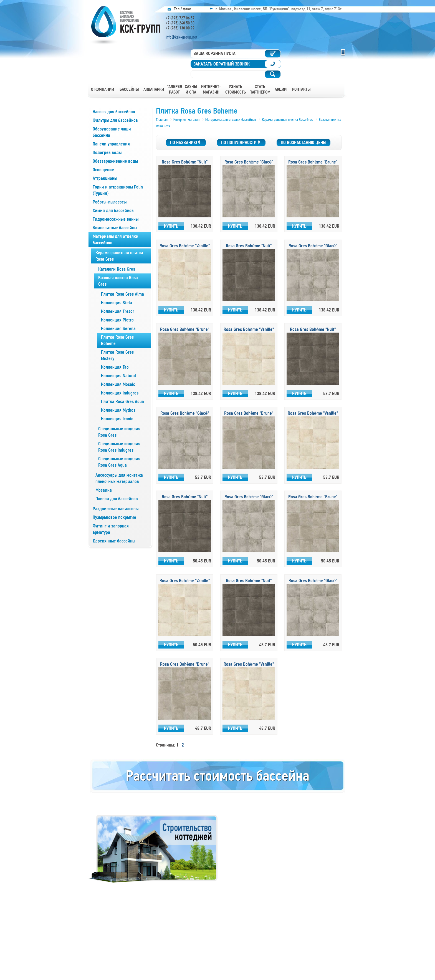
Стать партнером (260, 89)
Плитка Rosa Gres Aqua (122, 402)
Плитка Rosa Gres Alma (122, 294)
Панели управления (111, 144)
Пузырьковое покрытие (114, 517)
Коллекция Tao (115, 367)
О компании (103, 89)
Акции (281, 89)
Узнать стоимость (236, 89)
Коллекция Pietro (117, 320)
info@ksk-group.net (181, 37)
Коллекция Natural (118, 376)
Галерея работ (174, 89)
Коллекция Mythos (118, 410)
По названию (186, 143)
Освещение (103, 170)
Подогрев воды (107, 153)
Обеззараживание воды (115, 161)
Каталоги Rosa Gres (117, 269)
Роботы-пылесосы (110, 202)
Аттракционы (105, 178)
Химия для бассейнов (113, 211)
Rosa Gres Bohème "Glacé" (249, 162)
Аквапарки (154, 89)
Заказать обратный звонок (222, 64)
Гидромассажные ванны (116, 219)
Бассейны (129, 89)
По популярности (241, 143)
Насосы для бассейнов (114, 112)
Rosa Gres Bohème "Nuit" (185, 162)
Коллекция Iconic (117, 419)
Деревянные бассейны (114, 541)
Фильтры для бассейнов (115, 120)
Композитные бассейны (115, 228)
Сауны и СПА (191, 89)
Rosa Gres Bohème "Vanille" (185, 246)
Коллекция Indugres (120, 393)
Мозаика (104, 490)
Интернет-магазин (211, 89)
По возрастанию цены (304, 143)
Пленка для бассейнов (117, 499)
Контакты (301, 89)
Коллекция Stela (117, 303)
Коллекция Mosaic (118, 384)
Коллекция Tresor (118, 311)
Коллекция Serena (118, 329)
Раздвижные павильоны (116, 509)
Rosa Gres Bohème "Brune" (313, 162)
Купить (171, 226)
